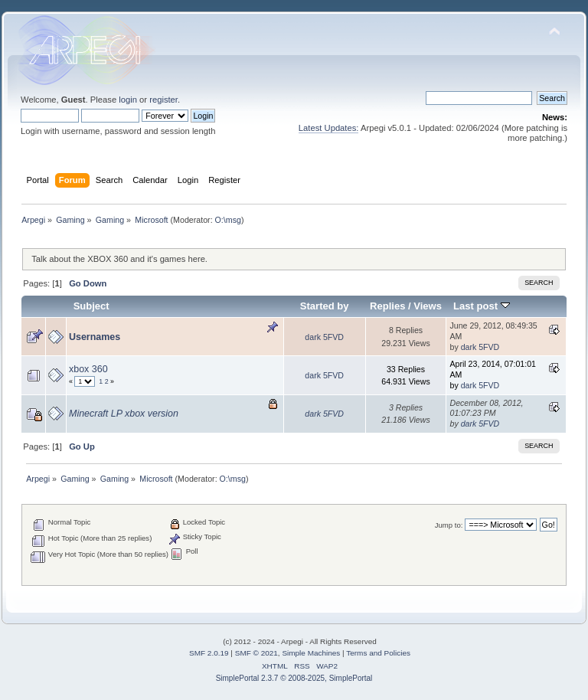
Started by (325, 306)
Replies (387, 306)
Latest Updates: (329, 128)
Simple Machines (311, 653)
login (128, 100)
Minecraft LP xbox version (124, 414)
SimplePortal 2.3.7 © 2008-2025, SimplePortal (294, 678)
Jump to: (449, 525)
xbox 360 (88, 369)
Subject (91, 306)
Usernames (95, 337)
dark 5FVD (324, 337)
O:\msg (228, 220)
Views (428, 306)
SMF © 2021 (256, 653)
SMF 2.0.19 (209, 653)
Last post (482, 306)
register (163, 100)
